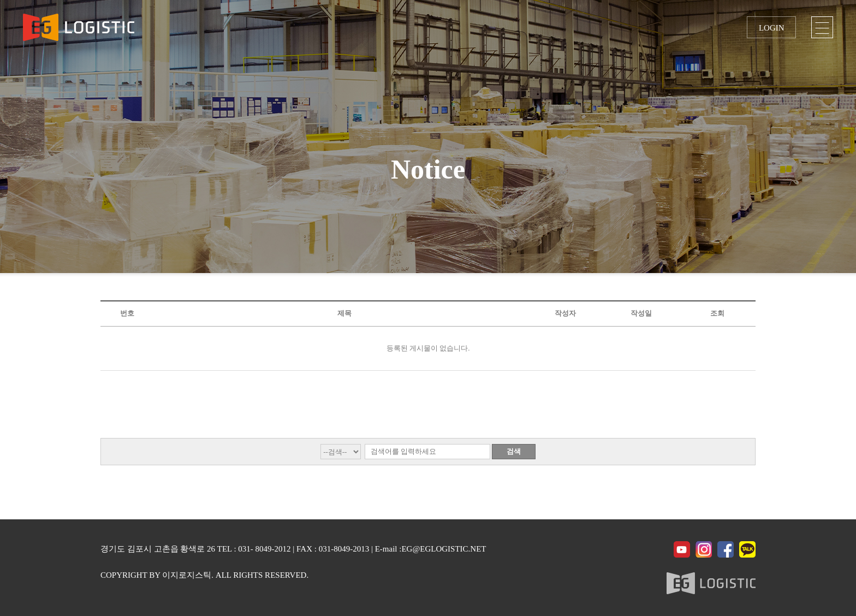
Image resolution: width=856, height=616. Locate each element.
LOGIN (772, 28)
